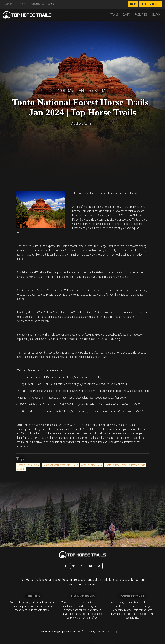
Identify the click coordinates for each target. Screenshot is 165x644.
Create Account (150, 4)
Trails (115, 15)
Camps (127, 15)
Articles (51, 4)
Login (133, 4)
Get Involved (21, 4)
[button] (65, 566)
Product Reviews (37, 4)
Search (156, 15)
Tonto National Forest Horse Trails (60, 465)
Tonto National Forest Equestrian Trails (125, 465)
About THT (8, 4)
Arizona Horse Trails (92, 465)
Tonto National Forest (28, 465)
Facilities (141, 15)
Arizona (21, 469)
